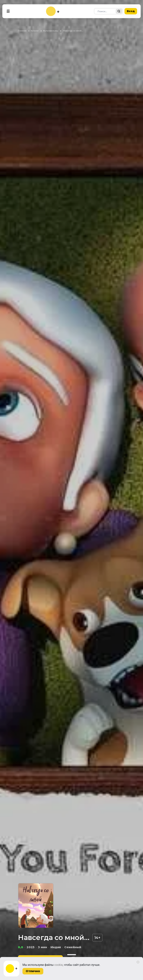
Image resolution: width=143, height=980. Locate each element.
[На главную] (53, 11)
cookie (58, 965)
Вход (131, 11)
